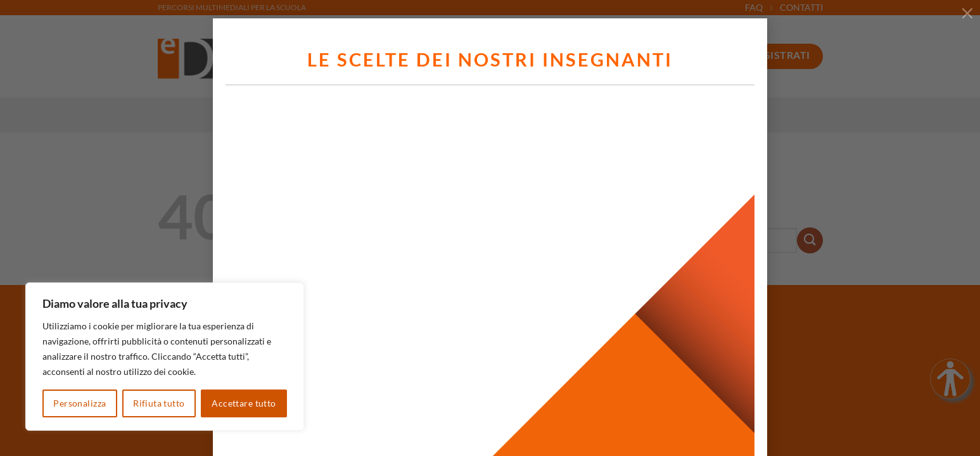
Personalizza (80, 403)
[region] (165, 357)
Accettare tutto (244, 403)
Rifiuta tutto (159, 403)
